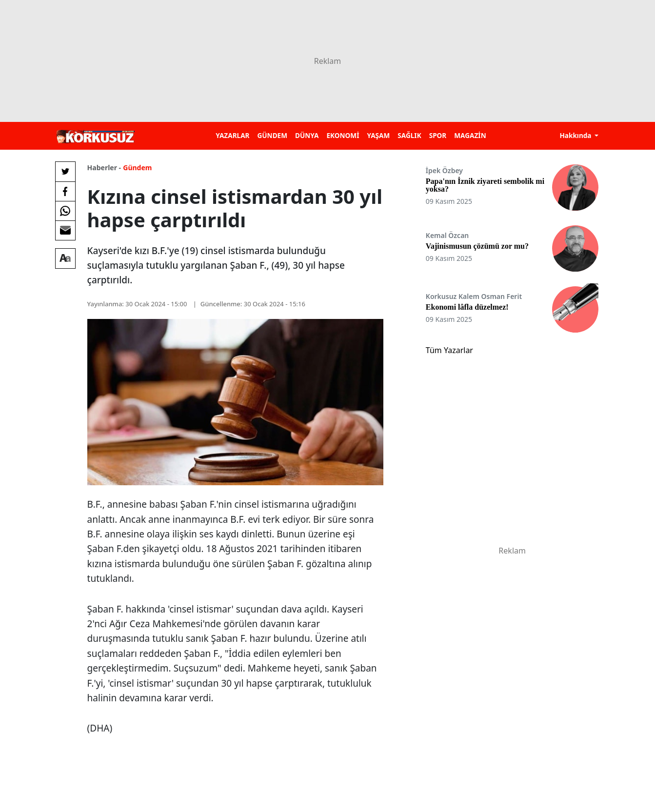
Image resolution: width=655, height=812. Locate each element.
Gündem (137, 168)
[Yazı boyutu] (65, 258)
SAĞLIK (409, 135)
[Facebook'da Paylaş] (65, 191)
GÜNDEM (272, 135)
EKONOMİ (343, 135)
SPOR (438, 135)
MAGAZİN (470, 135)
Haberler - (104, 168)
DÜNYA (307, 135)
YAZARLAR (232, 135)
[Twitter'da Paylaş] (65, 172)
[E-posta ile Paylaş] (65, 230)
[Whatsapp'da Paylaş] (65, 211)
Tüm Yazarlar (449, 350)
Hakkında (576, 135)
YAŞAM (378, 135)
